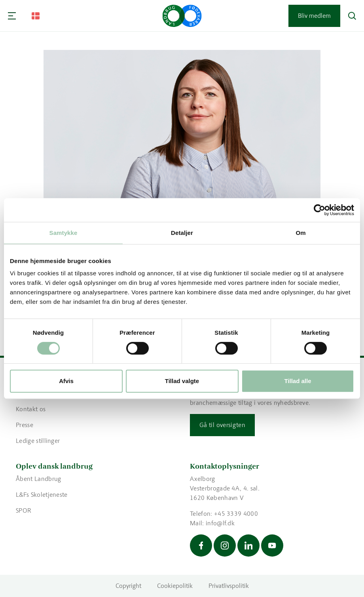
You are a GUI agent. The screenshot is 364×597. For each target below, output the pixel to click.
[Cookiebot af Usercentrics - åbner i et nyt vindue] (319, 210)
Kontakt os (31, 409)
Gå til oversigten (222, 425)
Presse (25, 425)
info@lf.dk (220, 523)
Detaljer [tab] (182, 233)
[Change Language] (36, 16)
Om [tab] (300, 233)
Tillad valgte (182, 381)
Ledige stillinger (38, 441)
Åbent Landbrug (38, 479)
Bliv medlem (314, 16)
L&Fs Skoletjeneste (42, 495)
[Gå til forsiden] (182, 16)
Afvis (66, 381)
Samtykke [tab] (64, 233)
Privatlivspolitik (229, 586)
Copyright (128, 586)
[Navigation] (12, 16)
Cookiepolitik (175, 586)
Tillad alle (298, 381)
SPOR (24, 510)
